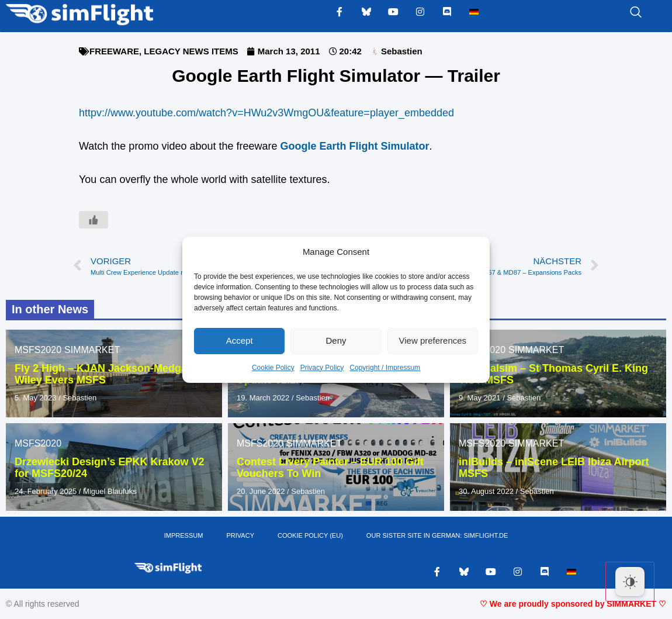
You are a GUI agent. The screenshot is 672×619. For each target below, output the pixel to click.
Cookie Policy (273, 368)
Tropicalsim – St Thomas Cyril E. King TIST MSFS (553, 374)
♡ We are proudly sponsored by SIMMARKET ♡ (573, 604)
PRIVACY (240, 536)
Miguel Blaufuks (110, 491)
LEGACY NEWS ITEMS (191, 51)
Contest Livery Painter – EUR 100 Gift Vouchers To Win (330, 468)
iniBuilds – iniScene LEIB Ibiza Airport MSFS (554, 468)
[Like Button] (93, 220)
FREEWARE (114, 51)
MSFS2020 (38, 350)
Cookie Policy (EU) (310, 536)
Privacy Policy (322, 368)
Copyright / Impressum (385, 368)
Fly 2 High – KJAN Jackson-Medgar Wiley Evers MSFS (103, 374)
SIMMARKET (92, 350)
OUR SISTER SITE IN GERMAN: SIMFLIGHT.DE (437, 536)
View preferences (433, 340)
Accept (240, 340)
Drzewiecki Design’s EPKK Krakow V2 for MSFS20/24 (109, 468)
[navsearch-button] (621, 13)
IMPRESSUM (184, 536)
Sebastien (79, 398)
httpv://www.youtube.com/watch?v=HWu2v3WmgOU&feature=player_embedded (266, 113)
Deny (336, 340)
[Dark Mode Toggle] (630, 582)
